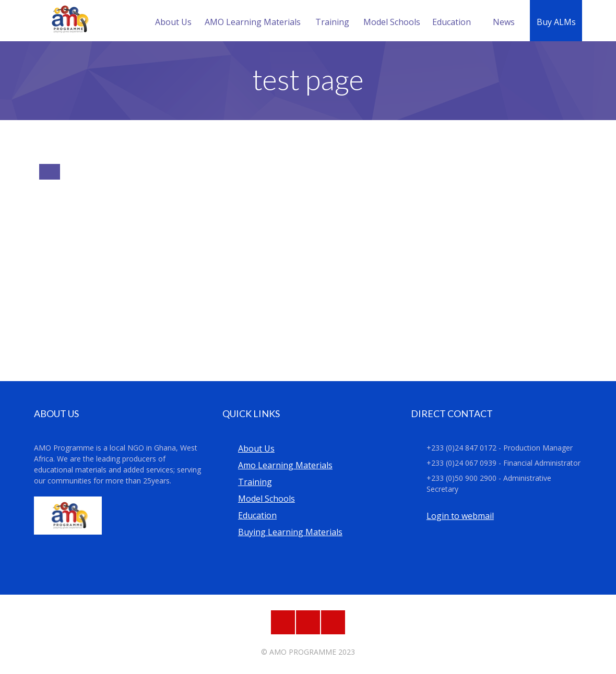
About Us (173, 22)
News (504, 22)
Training (332, 22)
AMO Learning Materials (253, 22)
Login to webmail (460, 516)
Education (452, 22)
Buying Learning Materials (290, 532)
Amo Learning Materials (285, 465)
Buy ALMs (556, 22)
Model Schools (392, 22)
